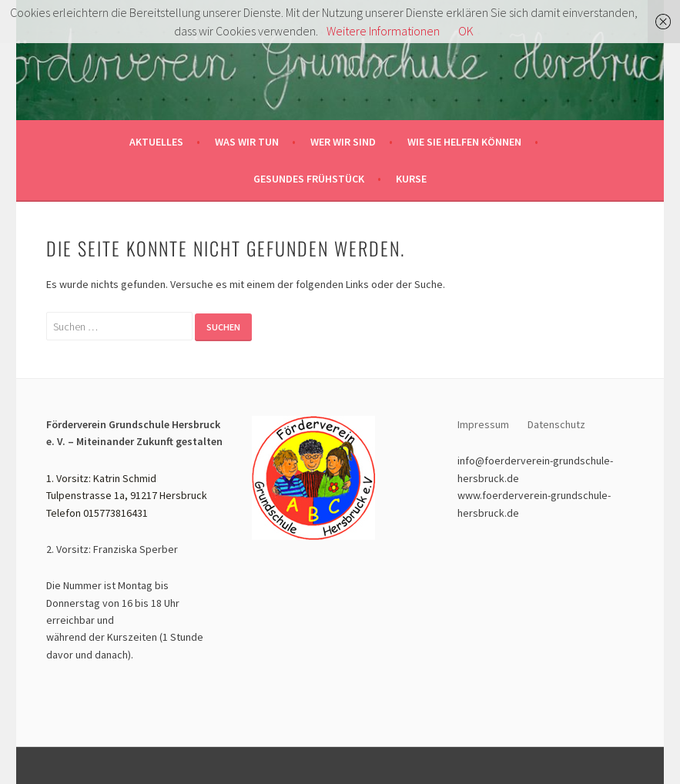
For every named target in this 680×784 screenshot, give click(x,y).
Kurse (411, 179)
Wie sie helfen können (464, 142)
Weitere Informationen (383, 31)
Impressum (483, 424)
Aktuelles (156, 142)
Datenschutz (558, 424)
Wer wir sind (343, 142)
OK (466, 31)
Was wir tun (247, 142)
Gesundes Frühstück (309, 179)
